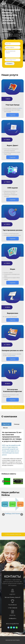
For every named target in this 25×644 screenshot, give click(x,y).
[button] (3, 481)
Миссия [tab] (5, 428)
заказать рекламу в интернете (13, 407)
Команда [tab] (17, 424)
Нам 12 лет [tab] (6, 424)
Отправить (10, 63)
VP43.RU (13, 356)
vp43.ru (20, 108)
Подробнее (13, 115)
